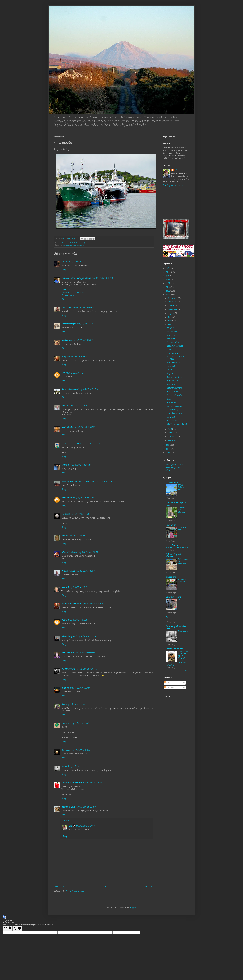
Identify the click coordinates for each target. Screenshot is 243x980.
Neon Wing (182, 600)
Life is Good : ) (172, 545)
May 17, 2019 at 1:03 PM (78, 767)
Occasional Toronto (173, 597)
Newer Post (60, 887)
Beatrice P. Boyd (68, 807)
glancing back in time (174, 465)
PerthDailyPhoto (68, 669)
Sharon (64, 587)
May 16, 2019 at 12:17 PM (81, 465)
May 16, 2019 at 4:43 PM (78, 587)
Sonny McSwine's (174, 395)
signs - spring (173, 374)
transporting (172, 353)
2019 (168, 295)
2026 (168, 268)
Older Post (148, 887)
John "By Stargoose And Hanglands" (76, 482)
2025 (168, 272)
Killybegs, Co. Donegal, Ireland (73, 245)
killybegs (82, 242)
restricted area (174, 392)
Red (63, 536)
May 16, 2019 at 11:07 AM (77, 357)
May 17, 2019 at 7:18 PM (93, 783)
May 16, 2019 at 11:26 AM (89, 389)
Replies (67, 821)
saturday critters (175, 363)
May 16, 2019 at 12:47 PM (84, 498)
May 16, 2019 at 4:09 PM (88, 552)
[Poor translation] (18, 928)
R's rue (169, 617)
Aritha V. (65, 465)
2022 (168, 284)
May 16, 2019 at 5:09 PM (93, 604)
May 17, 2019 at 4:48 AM (76, 705)
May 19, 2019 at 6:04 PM (86, 807)
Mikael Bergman (68, 637)
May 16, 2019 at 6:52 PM (79, 620)
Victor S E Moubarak (70, 444)
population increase (175, 346)
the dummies (173, 342)
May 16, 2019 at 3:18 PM (76, 536)
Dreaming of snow (183, 632)
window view (173, 385)
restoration (172, 403)
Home (104, 887)
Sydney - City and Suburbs (173, 556)
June (170, 321)
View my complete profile (173, 185)
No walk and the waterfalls (177, 548)
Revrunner (66, 750)
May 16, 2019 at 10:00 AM (102, 278)
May (170, 325)
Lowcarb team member (72, 783)
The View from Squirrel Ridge (176, 504)
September (173, 310)
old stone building (174, 406)
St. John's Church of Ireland (176, 358)
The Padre (66, 514)
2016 (168, 453)
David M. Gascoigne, (70, 389)
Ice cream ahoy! (182, 529)
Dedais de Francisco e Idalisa (73, 293)
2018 (168, 445)
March (171, 433)
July (170, 317)
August (171, 313)
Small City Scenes (69, 552)
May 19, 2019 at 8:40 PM (86, 826)
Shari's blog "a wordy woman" (174, 469)
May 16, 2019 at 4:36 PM (86, 571)
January (171, 441)
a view (170, 350)
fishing (69, 242)
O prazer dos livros (69, 295)
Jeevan (64, 767)
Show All (186, 671)
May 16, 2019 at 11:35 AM (77, 406)
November (172, 302)
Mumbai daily (172, 525)
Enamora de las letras (175, 649)
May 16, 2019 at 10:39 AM (83, 340)
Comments (170, 688)
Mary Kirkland (68, 653)
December (172, 298)
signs (169, 399)
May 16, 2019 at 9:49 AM (75, 262)
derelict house (173, 335)
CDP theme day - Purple (177, 424)
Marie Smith (67, 498)
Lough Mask (172, 328)
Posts (168, 683)
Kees (64, 406)
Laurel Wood (67, 308)
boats (63, 242)
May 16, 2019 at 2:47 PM (81, 514)
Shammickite (67, 427)
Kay (63, 705)
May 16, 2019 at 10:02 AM (84, 308)
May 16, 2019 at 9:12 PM (85, 653)
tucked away (172, 410)
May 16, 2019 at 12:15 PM (90, 444)
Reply (64, 270)
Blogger (133, 908)
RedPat (64, 620)
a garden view (173, 381)
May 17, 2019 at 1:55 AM (80, 688)
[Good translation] (8, 928)
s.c (63, 262)
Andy (64, 357)
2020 (168, 291)
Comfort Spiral (172, 483)
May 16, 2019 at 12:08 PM (84, 427)
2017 (168, 449)
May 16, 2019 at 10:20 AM (88, 324)
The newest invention (183, 581)
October (171, 306)
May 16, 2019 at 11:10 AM (76, 373)
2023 (168, 280)
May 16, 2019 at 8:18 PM (86, 637)
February (172, 437)
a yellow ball (172, 421)
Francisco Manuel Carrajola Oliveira (76, 278)
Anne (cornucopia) (69, 324)
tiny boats (171, 370)
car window (172, 331)
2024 (168, 276)
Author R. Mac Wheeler (72, 604)
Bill (70, 826)
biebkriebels (67, 340)
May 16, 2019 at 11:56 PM (86, 669)
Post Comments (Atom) (76, 891)
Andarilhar (66, 290)
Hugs (168, 620)
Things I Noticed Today (181, 487)
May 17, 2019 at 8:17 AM (80, 723)
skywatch (171, 339)
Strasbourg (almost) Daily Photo (177, 628)
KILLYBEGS (176, 203)
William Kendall (68, 571)
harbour (75, 242)
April (170, 429)
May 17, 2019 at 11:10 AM (82, 750)
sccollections (171, 577)
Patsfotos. (66, 723)
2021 (168, 287)
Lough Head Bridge (175, 377)
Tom (63, 373)
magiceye (65, 688)
